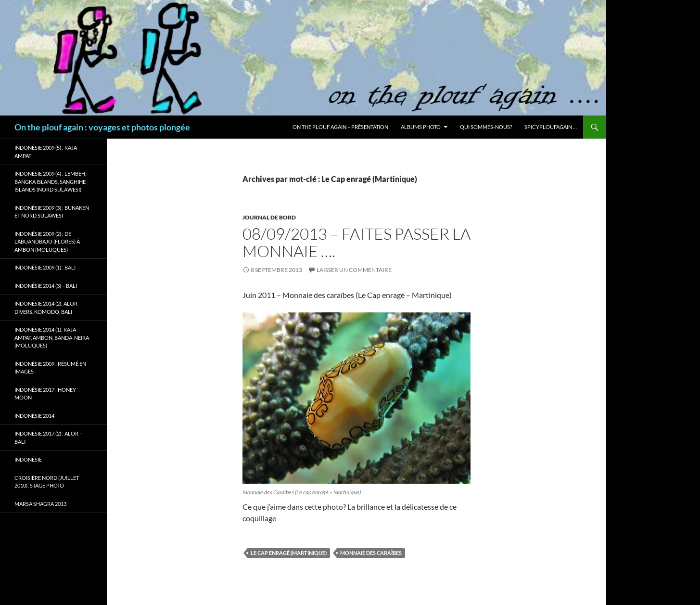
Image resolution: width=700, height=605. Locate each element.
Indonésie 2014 (34, 416)
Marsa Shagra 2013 (40, 504)
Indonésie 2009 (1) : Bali (45, 267)
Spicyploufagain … (551, 127)
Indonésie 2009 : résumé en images (50, 368)
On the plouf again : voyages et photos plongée (102, 127)
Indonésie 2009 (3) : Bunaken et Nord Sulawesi (52, 212)
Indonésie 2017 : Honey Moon (45, 394)
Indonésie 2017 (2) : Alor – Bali (48, 438)
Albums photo (421, 127)
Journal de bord (269, 217)
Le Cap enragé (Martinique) (289, 553)
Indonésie (28, 459)
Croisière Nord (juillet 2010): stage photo (47, 482)
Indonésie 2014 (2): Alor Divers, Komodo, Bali (46, 308)
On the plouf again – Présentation (340, 127)
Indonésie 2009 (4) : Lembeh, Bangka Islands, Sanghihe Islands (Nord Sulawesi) (50, 181)
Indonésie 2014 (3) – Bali (46, 286)
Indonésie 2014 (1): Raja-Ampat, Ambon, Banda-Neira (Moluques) (52, 337)
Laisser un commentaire (354, 270)
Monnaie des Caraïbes (371, 553)
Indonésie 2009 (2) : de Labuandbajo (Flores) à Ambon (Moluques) (47, 242)
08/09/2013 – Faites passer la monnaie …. (356, 242)
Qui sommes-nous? (486, 127)
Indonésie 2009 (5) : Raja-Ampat (47, 152)
